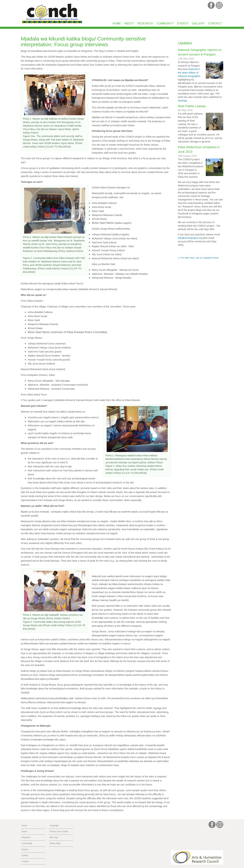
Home (117, 23)
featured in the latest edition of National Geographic (189, 73)
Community (165, 23)
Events (183, 23)
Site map (54, 837)
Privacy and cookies (59, 832)
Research (145, 23)
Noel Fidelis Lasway (192, 106)
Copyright (54, 826)
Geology (182, 101)
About (129, 23)
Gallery (198, 23)
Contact (215, 23)
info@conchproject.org (190, 238)
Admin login (55, 843)
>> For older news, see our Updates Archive (198, 258)
